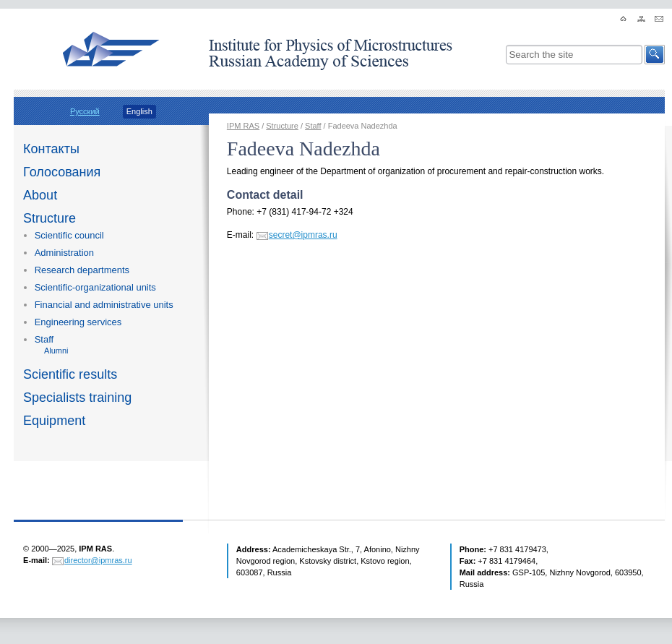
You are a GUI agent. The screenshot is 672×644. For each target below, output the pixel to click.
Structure (49, 218)
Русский (85, 111)
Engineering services (78, 322)
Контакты (51, 149)
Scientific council (69, 235)
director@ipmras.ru (98, 560)
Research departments (82, 270)
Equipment (54, 421)
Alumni (56, 351)
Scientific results (70, 374)
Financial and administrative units (104, 305)
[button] (655, 55)
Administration (64, 253)
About (40, 195)
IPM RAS (243, 126)
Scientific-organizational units (95, 287)
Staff (44, 339)
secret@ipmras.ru (303, 235)
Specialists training (77, 398)
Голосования (62, 172)
